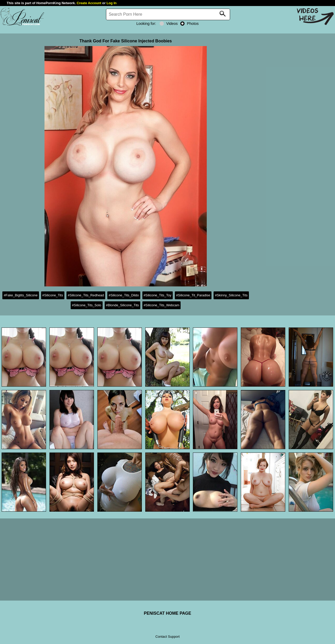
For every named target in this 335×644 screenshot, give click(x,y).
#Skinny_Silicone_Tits (231, 295)
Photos (189, 24)
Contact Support (167, 637)
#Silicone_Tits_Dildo (124, 295)
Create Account (89, 3)
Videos (169, 24)
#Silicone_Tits (53, 295)
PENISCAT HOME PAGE (168, 613)
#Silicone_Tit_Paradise (193, 295)
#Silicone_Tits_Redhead (86, 295)
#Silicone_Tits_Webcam (162, 305)
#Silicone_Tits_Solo (87, 305)
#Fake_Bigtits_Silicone (21, 295)
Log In (111, 3)
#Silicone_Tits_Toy (158, 295)
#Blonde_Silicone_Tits (122, 305)
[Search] (168, 14)
